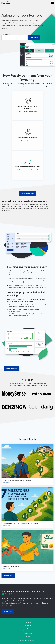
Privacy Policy (28, 634)
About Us (28, 625)
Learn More (8, 611)
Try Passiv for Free (27, 194)
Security (28, 636)
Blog (28, 628)
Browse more (8, 575)
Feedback (28, 622)
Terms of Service (28, 631)
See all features (12, 369)
